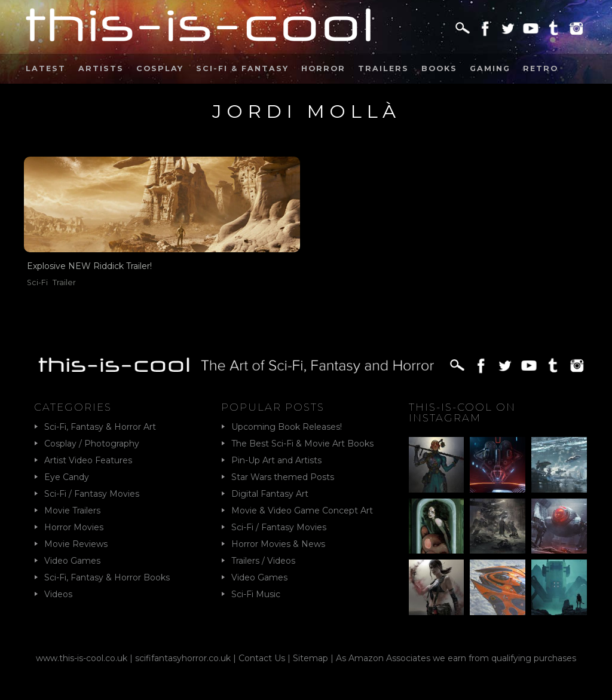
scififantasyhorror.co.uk (183, 658)
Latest (46, 68)
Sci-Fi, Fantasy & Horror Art (100, 427)
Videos (58, 594)
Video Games (72, 561)
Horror (323, 68)
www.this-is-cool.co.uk (82, 658)
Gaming (490, 68)
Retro (541, 68)
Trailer (64, 282)
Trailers (383, 68)
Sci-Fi (37, 282)
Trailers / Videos (263, 561)
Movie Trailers (72, 511)
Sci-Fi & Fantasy (242, 68)
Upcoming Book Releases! (287, 427)
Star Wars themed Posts (283, 477)
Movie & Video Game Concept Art (302, 511)
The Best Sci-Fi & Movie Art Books (302, 444)
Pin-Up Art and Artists (276, 460)
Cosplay (160, 68)
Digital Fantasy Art (270, 494)
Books (439, 68)
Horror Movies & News (278, 544)
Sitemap (310, 658)
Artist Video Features (88, 460)
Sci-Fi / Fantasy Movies (92, 494)
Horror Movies (74, 527)
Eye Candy (67, 477)
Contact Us (262, 658)
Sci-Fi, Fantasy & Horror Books (107, 577)
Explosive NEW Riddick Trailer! (89, 266)
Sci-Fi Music (256, 594)
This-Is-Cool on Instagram (462, 412)
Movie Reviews (76, 544)
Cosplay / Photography (92, 444)
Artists (101, 68)
